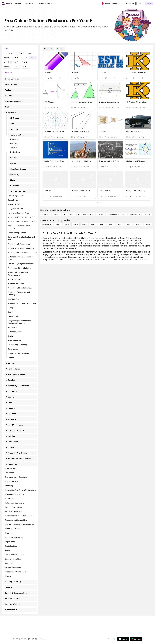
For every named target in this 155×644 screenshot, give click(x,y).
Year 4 (15, 58)
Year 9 (24, 62)
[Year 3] (76, 225)
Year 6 (33, 58)
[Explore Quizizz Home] (7, 3)
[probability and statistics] (117, 214)
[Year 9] (129, 225)
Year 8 (15, 62)
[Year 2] (67, 225)
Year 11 (16, 67)
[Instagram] (36, 639)
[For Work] (18, 3)
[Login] (140, 3)
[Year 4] (84, 225)
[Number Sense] (69, 214)
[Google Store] (136, 639)
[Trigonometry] (135, 214)
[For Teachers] (30, 3)
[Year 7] (111, 225)
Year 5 (24, 58)
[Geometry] (45, 214)
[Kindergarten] (46, 225)
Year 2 (30, 53)
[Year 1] (58, 225)
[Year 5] (93, 225)
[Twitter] (29, 639)
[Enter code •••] (129, 3)
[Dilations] (48, 49)
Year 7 (7, 62)
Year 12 (26, 67)
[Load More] (97, 202)
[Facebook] (33, 639)
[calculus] (101, 214)
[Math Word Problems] (86, 214)
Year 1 (21, 53)
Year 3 (7, 58)
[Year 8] (120, 225)
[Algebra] (56, 214)
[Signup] (149, 3)
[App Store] (123, 639)
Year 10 (7, 67)
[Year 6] (60, 49)
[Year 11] (148, 225)
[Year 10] (138, 225)
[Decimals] (147, 214)
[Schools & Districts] (45, 3)
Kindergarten (10, 53)
